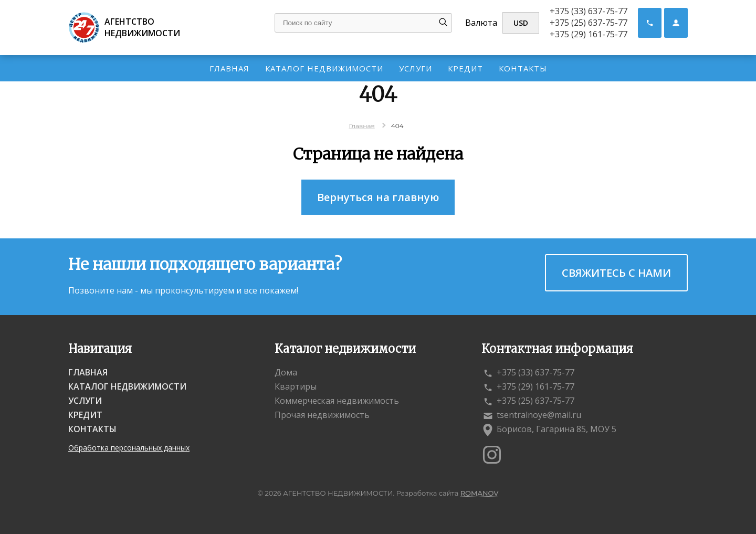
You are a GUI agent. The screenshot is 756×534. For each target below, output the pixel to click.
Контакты (523, 68)
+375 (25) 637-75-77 (589, 23)
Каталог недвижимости (324, 68)
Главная (229, 68)
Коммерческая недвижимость (337, 401)
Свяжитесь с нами (616, 273)
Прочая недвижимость (322, 415)
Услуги (416, 68)
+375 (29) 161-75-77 (589, 34)
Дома (286, 372)
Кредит (465, 68)
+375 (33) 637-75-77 (589, 11)
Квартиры (296, 386)
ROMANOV (480, 493)
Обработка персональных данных (129, 448)
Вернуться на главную (378, 197)
